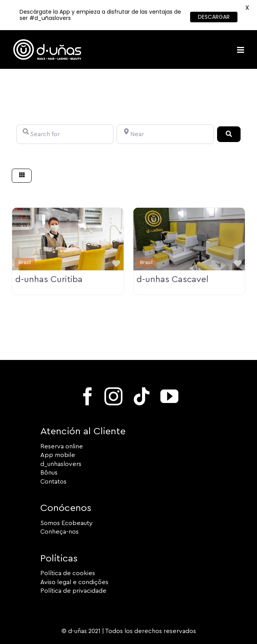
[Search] (229, 134)
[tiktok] (142, 396)
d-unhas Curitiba (49, 279)
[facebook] (88, 396)
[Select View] (22, 176)
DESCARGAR (214, 17)
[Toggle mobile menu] (241, 50)
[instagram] (113, 396)
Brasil (25, 263)
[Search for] (65, 134)
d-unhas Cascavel (173, 279)
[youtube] (169, 396)
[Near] (165, 134)
